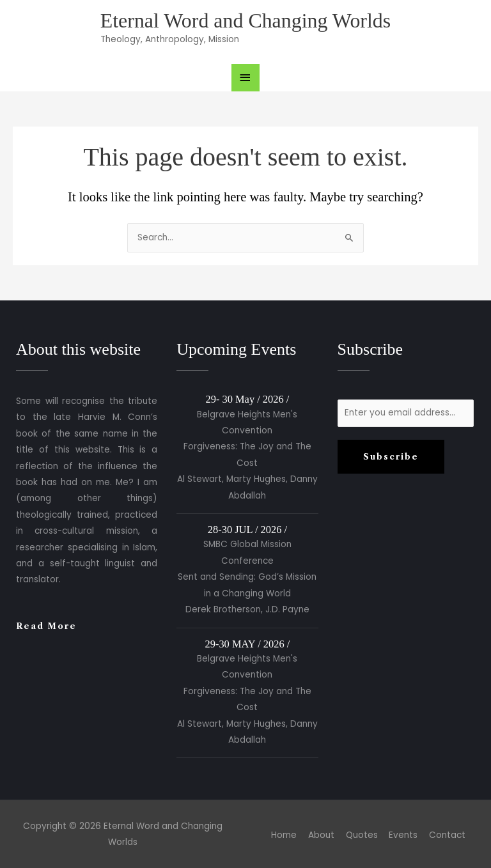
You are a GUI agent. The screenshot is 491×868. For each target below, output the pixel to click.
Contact (447, 835)
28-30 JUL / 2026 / (247, 530)
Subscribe (391, 457)
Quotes (362, 835)
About (321, 835)
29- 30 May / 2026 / (248, 399)
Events (403, 835)
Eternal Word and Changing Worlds (245, 21)
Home (284, 835)
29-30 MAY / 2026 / (248, 644)
